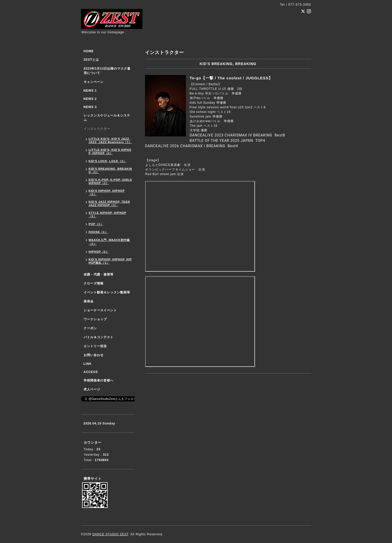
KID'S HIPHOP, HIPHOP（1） (107, 192)
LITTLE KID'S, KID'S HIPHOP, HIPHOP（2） (110, 151)
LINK (88, 364)
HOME (89, 51)
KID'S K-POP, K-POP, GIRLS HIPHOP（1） (110, 181)
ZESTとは (91, 60)
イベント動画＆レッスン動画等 (107, 292)
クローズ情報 (94, 283)
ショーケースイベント (100, 310)
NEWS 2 (90, 99)
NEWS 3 (90, 107)
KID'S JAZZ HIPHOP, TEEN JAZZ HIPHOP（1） (109, 203)
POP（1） (96, 224)
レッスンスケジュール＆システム (107, 118)
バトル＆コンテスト (99, 337)
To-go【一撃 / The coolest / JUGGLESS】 (231, 78)
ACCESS (91, 372)
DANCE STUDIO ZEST (110, 534)
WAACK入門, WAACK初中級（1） (109, 242)
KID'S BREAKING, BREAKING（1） (110, 170)
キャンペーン (94, 82)
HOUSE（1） (98, 232)
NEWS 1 (90, 91)
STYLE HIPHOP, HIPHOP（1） (108, 214)
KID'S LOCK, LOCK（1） (108, 161)
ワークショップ (95, 319)
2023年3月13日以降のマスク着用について (107, 71)
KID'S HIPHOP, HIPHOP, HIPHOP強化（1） (110, 261)
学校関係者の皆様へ (99, 380)
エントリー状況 (95, 346)
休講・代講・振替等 (99, 274)
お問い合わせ (94, 355)
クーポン (90, 328)
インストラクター (97, 129)
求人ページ (92, 389)
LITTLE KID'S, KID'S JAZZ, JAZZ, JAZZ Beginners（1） (110, 140)
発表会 (89, 301)
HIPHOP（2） (99, 252)
